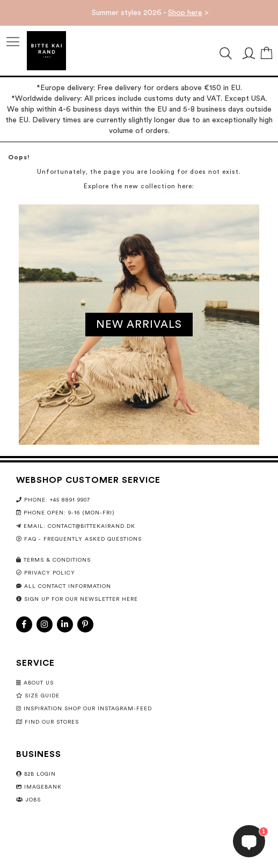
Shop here (185, 13)
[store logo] (46, 51)
